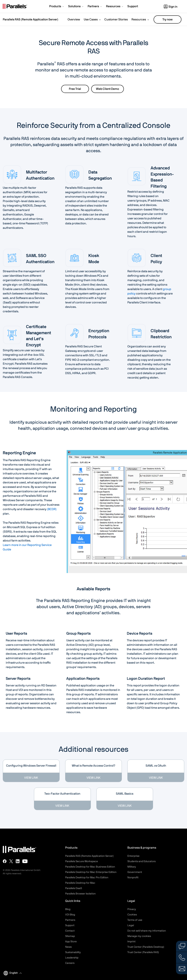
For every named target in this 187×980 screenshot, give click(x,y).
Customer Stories (116, 19)
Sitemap (70, 936)
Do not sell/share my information (147, 931)
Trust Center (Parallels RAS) (143, 952)
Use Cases (91, 19)
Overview (74, 19)
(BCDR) (52, 509)
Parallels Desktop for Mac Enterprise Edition (91, 872)
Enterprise (133, 856)
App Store (71, 942)
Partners (70, 920)
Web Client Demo (108, 89)
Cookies (132, 915)
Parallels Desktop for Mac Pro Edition (87, 878)
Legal (131, 925)
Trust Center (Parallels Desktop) (146, 947)
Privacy (132, 909)
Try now (168, 19)
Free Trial (75, 89)
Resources (139, 19)
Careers (70, 963)
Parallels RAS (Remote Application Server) (31, 19)
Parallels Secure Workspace (82, 861)
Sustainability (73, 952)
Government (135, 872)
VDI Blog (70, 915)
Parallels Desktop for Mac (80, 883)
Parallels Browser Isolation (80, 894)
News (68, 947)
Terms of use (135, 920)
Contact (70, 931)
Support (70, 925)
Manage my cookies (139, 936)
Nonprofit (133, 878)
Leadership (72, 958)
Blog (68, 909)
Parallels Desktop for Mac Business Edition (90, 867)
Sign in (171, 7)
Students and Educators (142, 861)
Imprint (131, 942)
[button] (57, 7)
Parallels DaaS (74, 888)
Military (132, 867)
